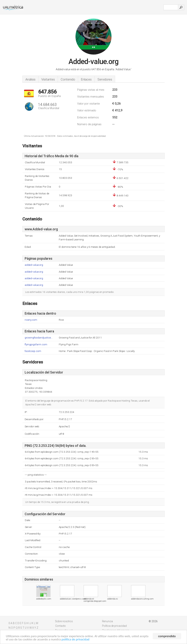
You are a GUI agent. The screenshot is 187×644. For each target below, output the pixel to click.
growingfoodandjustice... (39, 338)
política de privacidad (75, 640)
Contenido (68, 79)
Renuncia (107, 621)
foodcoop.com (33, 351)
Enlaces (86, 79)
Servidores (105, 79)
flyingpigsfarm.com (36, 344)
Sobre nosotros (64, 621)
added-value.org (34, 265)
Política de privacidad (114, 626)
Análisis (30, 79)
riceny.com (31, 320)
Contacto (60, 626)
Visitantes (48, 79)
